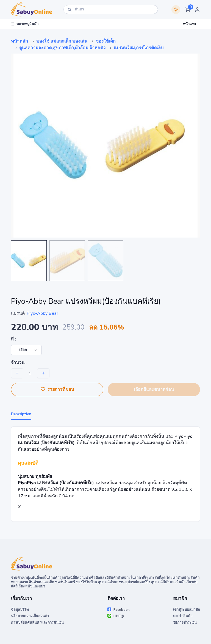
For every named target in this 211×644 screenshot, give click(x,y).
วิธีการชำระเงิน (185, 623)
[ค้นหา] (111, 9)
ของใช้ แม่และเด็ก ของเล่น (62, 41)
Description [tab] (21, 414)
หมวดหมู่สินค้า (25, 24)
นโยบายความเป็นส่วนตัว (30, 616)
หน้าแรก (189, 24)
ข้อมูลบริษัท (20, 610)
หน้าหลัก (20, 41)
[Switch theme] (176, 10)
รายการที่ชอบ (57, 389)
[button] (187, 10)
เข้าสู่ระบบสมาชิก (187, 610)
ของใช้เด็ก (106, 41)
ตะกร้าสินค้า (183, 616)
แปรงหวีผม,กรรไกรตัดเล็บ (139, 48)
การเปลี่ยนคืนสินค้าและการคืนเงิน (37, 623)
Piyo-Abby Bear (42, 313)
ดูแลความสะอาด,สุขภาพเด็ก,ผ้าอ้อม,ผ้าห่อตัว (62, 48)
